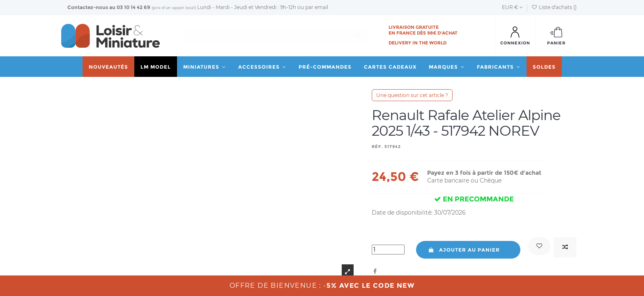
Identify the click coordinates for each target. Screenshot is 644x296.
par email (317, 7)
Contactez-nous (88, 7)
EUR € (512, 7)
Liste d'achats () (554, 7)
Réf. (377, 147)
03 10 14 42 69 (133, 7)
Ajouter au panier (464, 250)
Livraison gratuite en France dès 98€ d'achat (423, 30)
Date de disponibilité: (402, 213)
